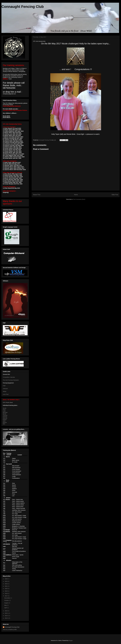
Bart (4, 424)
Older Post (115, 195)
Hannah (5, 418)
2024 (6, 581)
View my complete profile (10, 629)
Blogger (71, 640)
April (6, 608)
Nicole (5, 408)
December (7, 598)
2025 (6, 579)
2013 (6, 618)
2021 (6, 586)
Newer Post (37, 195)
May (6, 605)
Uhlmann (5, 389)
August (6, 603)
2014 (6, 616)
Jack (4, 421)
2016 (6, 611)
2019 (6, 591)
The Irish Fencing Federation (11, 380)
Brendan (5, 412)
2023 (6, 584)
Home (76, 195)
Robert (5, 420)
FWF (4, 386)
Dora (4, 410)
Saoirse (5, 417)
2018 (6, 593)
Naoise (5, 422)
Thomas (5, 415)
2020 (6, 589)
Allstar (5, 391)
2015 (6, 613)
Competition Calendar (9, 377)
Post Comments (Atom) (79, 199)
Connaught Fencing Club (23, 7)
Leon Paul (6, 394)
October (7, 600)
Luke (4, 411)
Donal (4, 414)
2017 (6, 596)
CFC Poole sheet (8, 402)
